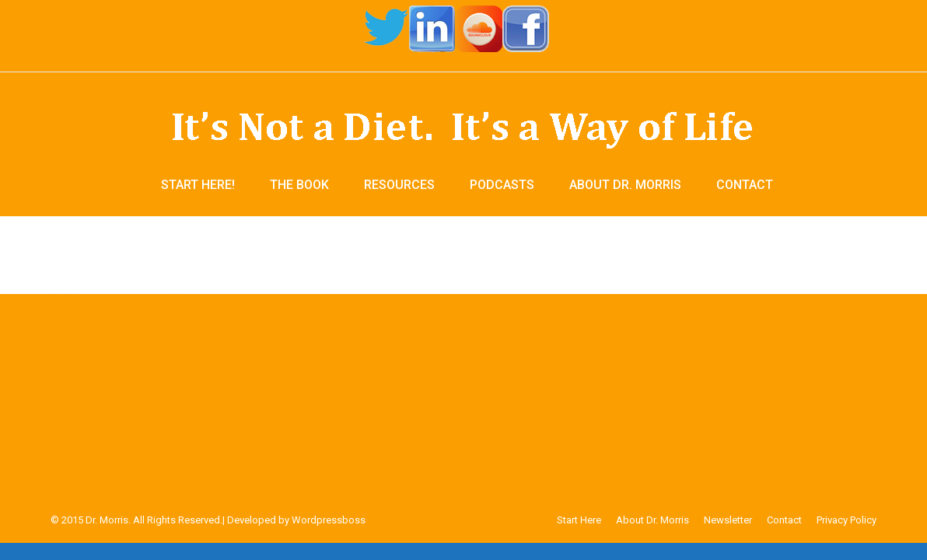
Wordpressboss (329, 520)
